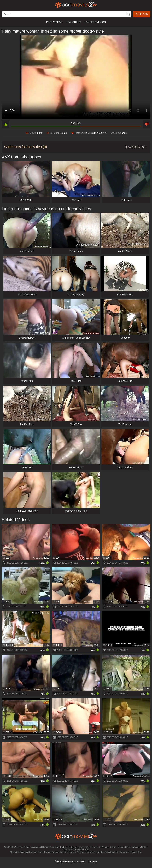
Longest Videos (95, 22)
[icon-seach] (128, 14)
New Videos (73, 22)
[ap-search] (67, 14)
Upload (142, 14)
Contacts (92, 861)
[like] (5, 124)
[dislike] (147, 124)
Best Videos (54, 22)
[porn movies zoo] (76, 4)
